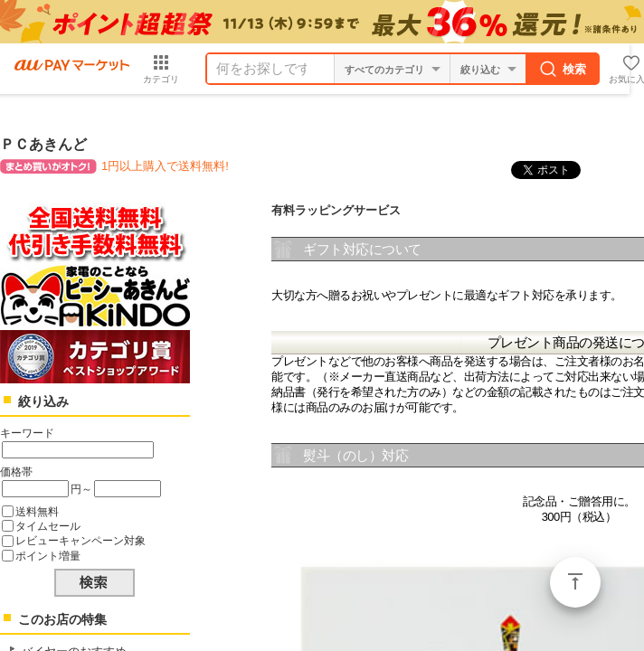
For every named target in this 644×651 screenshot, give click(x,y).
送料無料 (37, 511)
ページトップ (575, 582)
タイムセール (48, 526)
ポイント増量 (48, 556)
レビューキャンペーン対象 (80, 540)
